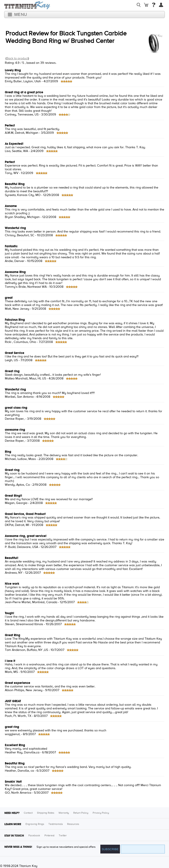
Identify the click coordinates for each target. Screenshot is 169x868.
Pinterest (49, 836)
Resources (73, 824)
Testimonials (56, 824)
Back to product (17, 59)
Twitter (63, 836)
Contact (28, 813)
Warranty (64, 813)
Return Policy (81, 813)
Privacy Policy (101, 813)
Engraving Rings (35, 824)
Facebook (34, 836)
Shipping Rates (46, 813)
